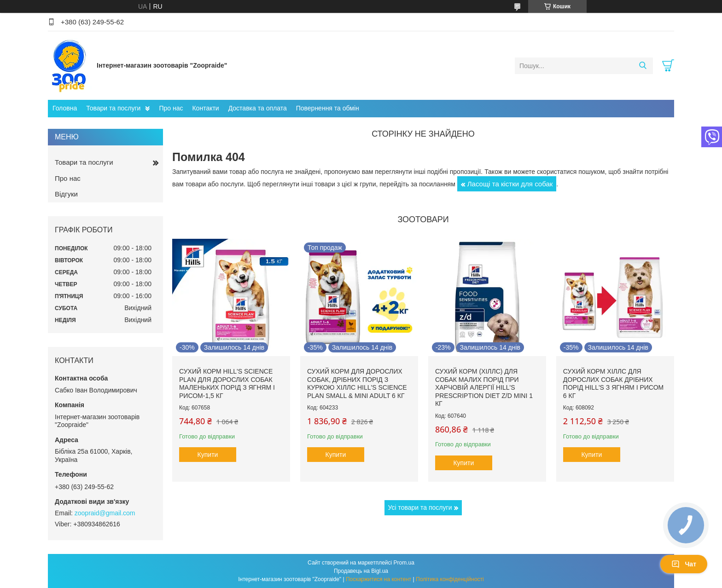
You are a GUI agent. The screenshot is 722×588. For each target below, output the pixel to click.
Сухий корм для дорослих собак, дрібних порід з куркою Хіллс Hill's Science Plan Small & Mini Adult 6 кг (357, 383)
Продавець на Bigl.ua (361, 571)
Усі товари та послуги (420, 507)
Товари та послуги (113, 108)
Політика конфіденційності (450, 579)
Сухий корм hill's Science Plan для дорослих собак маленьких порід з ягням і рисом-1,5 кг (227, 383)
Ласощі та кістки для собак (510, 184)
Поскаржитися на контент (378, 579)
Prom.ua (404, 563)
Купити (208, 455)
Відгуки (66, 194)
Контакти (205, 108)
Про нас (171, 108)
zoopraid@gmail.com (105, 513)
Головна (65, 108)
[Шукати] (643, 66)
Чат (684, 564)
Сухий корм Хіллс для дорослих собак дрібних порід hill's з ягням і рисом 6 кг (613, 383)
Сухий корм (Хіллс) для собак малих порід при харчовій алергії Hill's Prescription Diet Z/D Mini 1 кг (484, 387)
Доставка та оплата (258, 108)
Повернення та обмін (328, 108)
